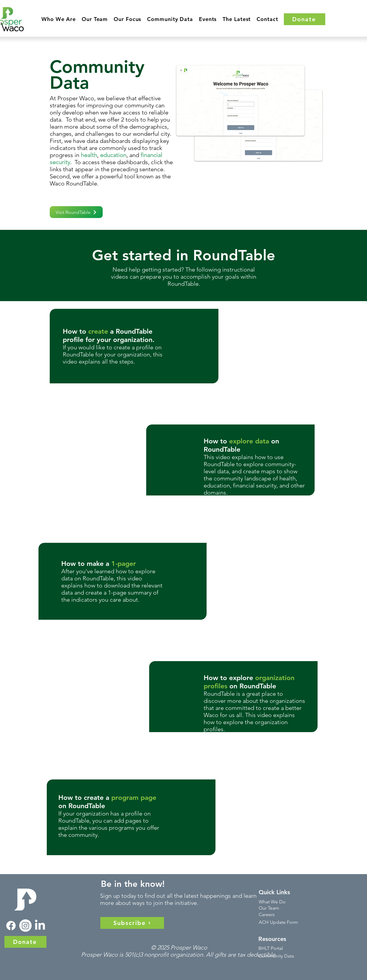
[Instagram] (25, 926)
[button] (59, 19)
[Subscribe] (132, 923)
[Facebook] (11, 926)
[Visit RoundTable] (76, 212)
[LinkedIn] (40, 926)
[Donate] (305, 19)
